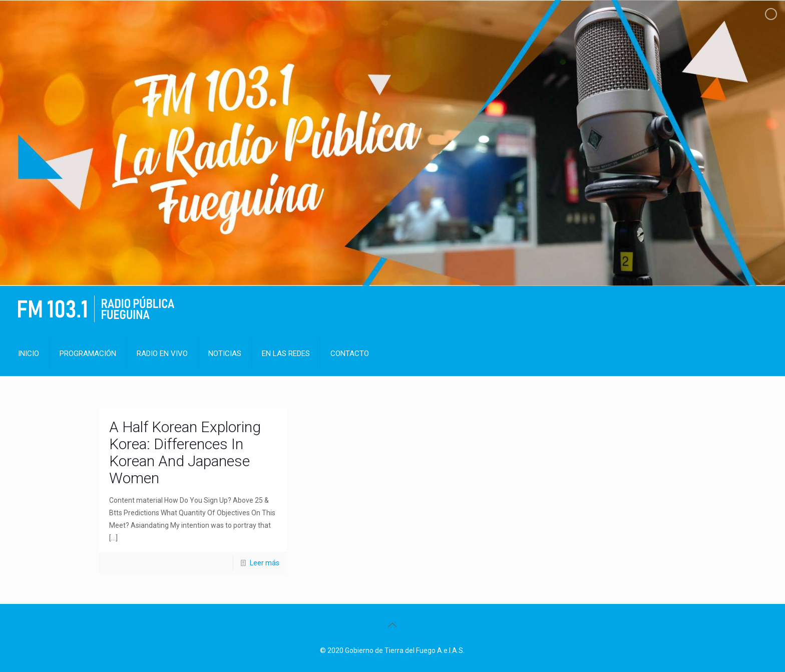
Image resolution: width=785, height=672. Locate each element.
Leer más (265, 563)
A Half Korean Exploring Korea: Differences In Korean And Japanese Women (185, 452)
